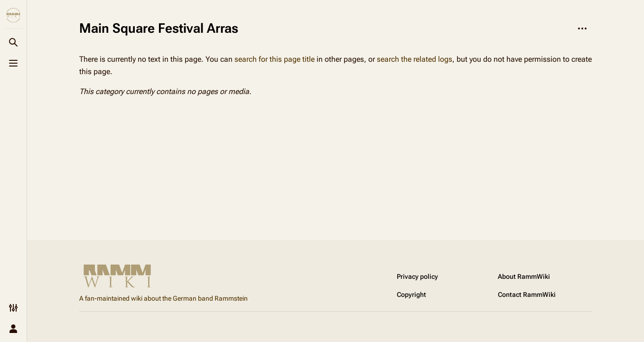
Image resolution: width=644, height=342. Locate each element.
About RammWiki (524, 276)
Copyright (411, 294)
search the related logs (415, 59)
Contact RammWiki (527, 294)
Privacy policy (417, 276)
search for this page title (275, 59)
